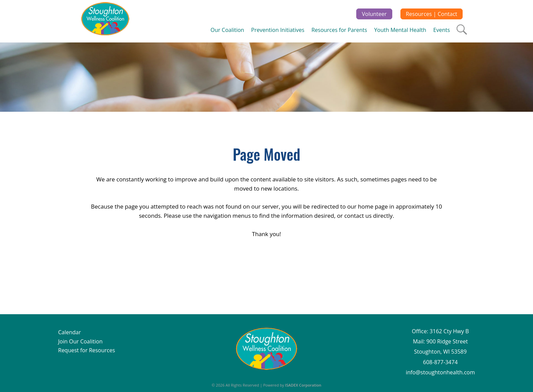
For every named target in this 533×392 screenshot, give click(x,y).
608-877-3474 (441, 362)
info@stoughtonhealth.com (440, 372)
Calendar (70, 332)
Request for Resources (87, 350)
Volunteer (374, 14)
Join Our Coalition (80, 341)
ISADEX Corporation (303, 385)
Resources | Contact (432, 14)
